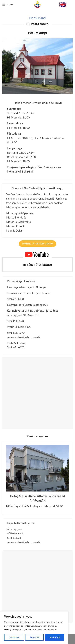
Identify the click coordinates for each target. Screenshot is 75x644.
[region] (34, 628)
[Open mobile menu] (8, 5)
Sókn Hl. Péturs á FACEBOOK (37, 244)
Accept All (55, 637)
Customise (14, 637)
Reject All (34, 637)
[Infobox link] (66, 5)
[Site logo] (38, 4)
